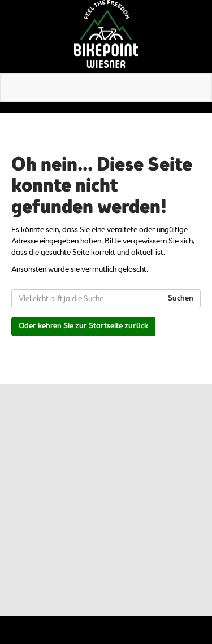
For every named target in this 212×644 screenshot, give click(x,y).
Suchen (181, 299)
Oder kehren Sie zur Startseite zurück (83, 326)
